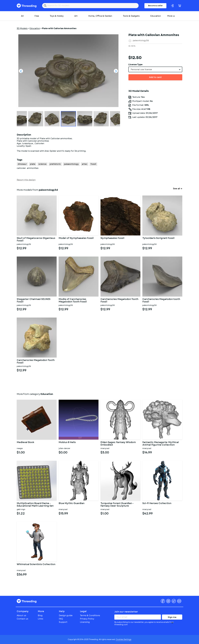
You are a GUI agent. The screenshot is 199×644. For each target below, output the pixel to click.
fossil (93, 164)
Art (76, 16)
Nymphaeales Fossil (112, 238)
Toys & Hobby (57, 16)
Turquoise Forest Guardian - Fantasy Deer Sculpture (117, 505)
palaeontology (71, 164)
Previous (21, 71)
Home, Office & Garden (100, 16)
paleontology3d (141, 40)
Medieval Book (25, 443)
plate (33, 164)
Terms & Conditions (90, 615)
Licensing (85, 622)
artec (85, 164)
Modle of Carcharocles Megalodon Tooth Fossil (73, 301)
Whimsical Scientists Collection (36, 565)
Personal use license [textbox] (141, 69)
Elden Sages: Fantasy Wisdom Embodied (118, 444)
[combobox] (155, 69)
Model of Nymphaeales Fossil (76, 238)
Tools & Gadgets (131, 16)
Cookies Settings (124, 639)
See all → (178, 189)
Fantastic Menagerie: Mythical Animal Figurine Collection (161, 444)
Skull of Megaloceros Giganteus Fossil (36, 239)
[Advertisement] (155, 156)
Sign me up (172, 618)
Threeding (27, 6)
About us (21, 615)
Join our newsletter (126, 612)
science (42, 164)
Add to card (155, 77)
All (22, 16)
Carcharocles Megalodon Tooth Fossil (119, 301)
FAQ (61, 619)
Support (63, 622)
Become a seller (155, 6)
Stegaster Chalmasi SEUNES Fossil (34, 301)
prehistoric (55, 164)
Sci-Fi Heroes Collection (157, 504)
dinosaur (22, 164)
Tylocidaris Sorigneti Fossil (158, 238)
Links (40, 619)
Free (37, 16)
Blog (40, 615)
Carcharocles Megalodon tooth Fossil (161, 301)
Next (116, 71)
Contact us (22, 619)
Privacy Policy (87, 619)
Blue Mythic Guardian (72, 504)
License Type (135, 65)
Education (156, 16)
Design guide (66, 615)
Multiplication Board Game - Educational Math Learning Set (35, 505)
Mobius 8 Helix (67, 443)
